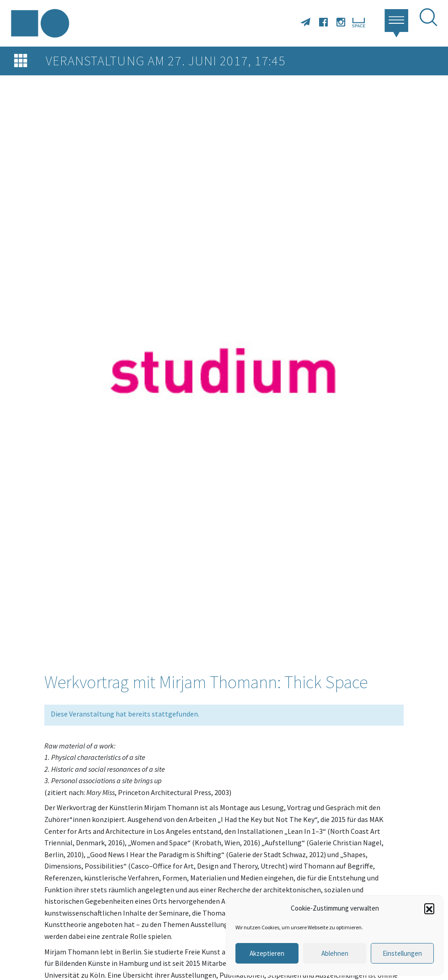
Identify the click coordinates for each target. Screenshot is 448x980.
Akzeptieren (267, 953)
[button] (429, 908)
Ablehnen (335, 953)
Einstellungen (402, 953)
